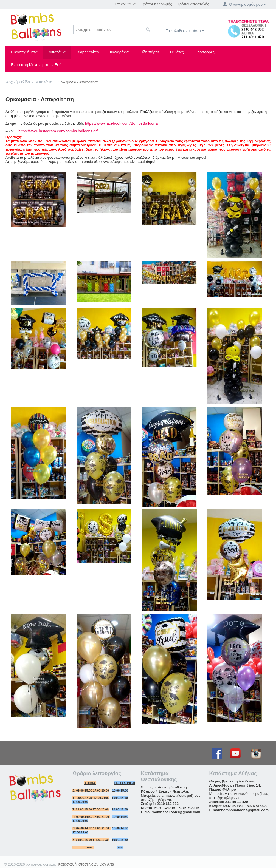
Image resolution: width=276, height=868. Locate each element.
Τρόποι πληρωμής (156, 4)
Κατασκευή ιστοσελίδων (78, 864)
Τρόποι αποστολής (193, 4)
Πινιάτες (177, 52)
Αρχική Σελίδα (18, 82)
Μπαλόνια (57, 52)
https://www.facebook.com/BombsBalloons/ (122, 123)
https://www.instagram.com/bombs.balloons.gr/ (58, 131)
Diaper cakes (88, 52)
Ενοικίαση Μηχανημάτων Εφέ (36, 65)
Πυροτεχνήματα (24, 52)
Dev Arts (107, 864)
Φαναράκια (119, 52)
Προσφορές (205, 52)
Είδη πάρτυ (149, 52)
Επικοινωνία (125, 4)
